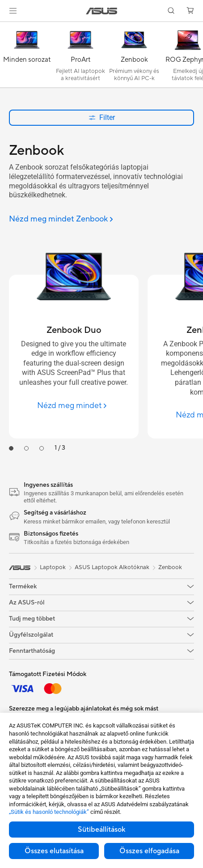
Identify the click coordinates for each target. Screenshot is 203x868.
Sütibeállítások (101, 830)
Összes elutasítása (54, 851)
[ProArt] (80, 57)
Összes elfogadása (149, 851)
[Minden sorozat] (27, 57)
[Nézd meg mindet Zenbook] (61, 219)
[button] (13, 11)
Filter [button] (102, 117)
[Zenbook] (134, 57)
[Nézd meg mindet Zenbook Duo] (74, 406)
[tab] (11, 448)
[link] (102, 11)
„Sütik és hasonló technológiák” (49, 812)
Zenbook (170, 567)
